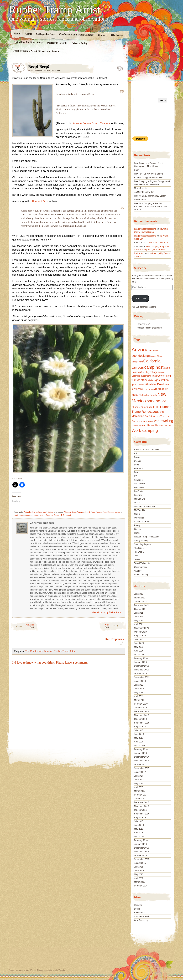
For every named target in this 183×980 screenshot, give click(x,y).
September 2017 (142, 768)
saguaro (28, 515)
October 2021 (140, 609)
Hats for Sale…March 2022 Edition (150, 196)
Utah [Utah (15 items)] (151, 421)
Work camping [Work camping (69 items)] (145, 430)
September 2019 (142, 677)
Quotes (137, 529)
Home (17, 34)
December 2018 (141, 711)
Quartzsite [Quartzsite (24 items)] (147, 407)
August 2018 (140, 727)
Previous (22, 626)
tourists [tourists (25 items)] (155, 416)
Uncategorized (141, 567)
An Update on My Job (144, 192)
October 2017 (140, 764)
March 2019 (140, 700)
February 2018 (141, 749)
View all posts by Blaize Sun (106, 612)
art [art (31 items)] (151, 350)
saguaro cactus (39, 515)
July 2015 (138, 867)
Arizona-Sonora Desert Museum (91, 123)
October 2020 (140, 632)
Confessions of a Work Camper (76, 35)
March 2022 (140, 598)
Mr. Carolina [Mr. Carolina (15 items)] (144, 395)
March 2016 (140, 837)
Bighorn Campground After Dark (149, 178)
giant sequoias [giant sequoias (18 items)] (139, 385)
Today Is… (139, 552)
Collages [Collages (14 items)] (162, 372)
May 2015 (139, 874)
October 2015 (140, 855)
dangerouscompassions (145, 229)
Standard (119, 67)
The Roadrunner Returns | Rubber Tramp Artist (50, 651)
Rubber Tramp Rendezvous (147, 537)
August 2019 (140, 681)
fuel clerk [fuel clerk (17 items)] (151, 380)
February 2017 (141, 795)
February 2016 (141, 840)
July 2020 (138, 639)
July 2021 (138, 613)
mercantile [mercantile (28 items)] (162, 389)
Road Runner (96, 512)
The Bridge (139, 548)
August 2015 (140, 863)
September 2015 (142, 859)
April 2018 (139, 742)
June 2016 (139, 825)
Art (135, 453)
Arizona (80, 512)
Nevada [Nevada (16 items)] (153, 395)
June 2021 (139, 617)
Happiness (139, 488)
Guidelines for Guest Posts (28, 42)
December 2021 (141, 605)
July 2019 (138, 685)
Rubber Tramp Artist (55, 10)
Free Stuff (139, 469)
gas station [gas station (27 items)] (162, 380)
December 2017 (141, 757)
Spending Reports (142, 544)
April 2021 (139, 624)
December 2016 (141, 802)
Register (138, 905)
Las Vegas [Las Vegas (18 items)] (150, 389)
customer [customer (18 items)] (145, 376)
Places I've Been (142, 522)
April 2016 (139, 833)
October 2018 (140, 719)
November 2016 (141, 806)
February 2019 (141, 704)
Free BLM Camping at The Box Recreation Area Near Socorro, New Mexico (151, 207)
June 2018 (139, 734)
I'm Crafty (138, 491)
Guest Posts (140, 484)
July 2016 (138, 821)
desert (87, 512)
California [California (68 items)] (152, 361)
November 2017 (141, 761)
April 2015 (139, 878)
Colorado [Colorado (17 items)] (136, 376)
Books (137, 457)
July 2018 (138, 730)
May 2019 (139, 692)
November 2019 (141, 670)
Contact (102, 35)
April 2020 (139, 651)
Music (137, 503)
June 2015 (139, 871)
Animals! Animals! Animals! (35, 512)
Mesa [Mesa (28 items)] (135, 395)
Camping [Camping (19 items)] (145, 372)
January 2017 (140, 799)
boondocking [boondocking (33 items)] (140, 356)
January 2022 (140, 602)
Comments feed (141, 916)
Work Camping (141, 575)
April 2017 (139, 787)
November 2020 (141, 628)
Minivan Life (140, 499)
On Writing (139, 518)
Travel (137, 560)
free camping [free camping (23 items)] (164, 376)
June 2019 (139, 689)
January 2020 (140, 662)
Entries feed (140, 913)
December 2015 (141, 848)
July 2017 (138, 776)
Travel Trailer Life (142, 563)
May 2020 (139, 647)
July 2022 (138, 594)
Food (136, 465)
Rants (137, 533)
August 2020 (140, 636)
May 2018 (139, 738)
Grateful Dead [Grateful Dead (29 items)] (155, 384)
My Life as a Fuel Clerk (145, 506)
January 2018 (140, 753)
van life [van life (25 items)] (146, 425)
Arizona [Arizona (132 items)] (140, 350)
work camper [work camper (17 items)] (165, 425)
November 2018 (141, 715)
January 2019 (140, 708)
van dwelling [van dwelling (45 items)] (163, 421)
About (28, 34)
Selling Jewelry (141, 541)
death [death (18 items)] (153, 376)
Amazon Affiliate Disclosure (149, 328)
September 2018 (142, 723)
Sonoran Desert (53, 515)
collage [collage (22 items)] (154, 372)
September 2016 (142, 814)
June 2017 (139, 780)
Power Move (140, 200)
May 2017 (139, 783)
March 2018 (140, 746)
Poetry (137, 525)
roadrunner (19, 515)
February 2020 (141, 658)
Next (116, 626)
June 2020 (139, 643)
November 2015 (141, 852)
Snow (137, 170)
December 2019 (141, 666)
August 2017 (140, 772)
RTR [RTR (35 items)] (156, 407)
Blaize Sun (55, 70)
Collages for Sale (45, 34)
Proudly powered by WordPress (22, 970)
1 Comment (66, 515)
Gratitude (138, 480)
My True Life (140, 510)
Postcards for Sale (57, 43)
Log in (137, 909)
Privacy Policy (79, 43)
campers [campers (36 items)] (138, 368)
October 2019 (140, 674)
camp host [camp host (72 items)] (154, 367)
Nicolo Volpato (59, 970)
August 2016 (140, 818)
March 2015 (140, 882)
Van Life (138, 571)
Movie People (140, 188)
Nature (51, 512)
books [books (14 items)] (156, 351)
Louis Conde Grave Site (157, 243)
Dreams (138, 461)
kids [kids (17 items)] (142, 389)
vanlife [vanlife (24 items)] (155, 425)
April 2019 (139, 696)
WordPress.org (141, 920)
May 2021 (139, 620)
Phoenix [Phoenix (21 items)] (136, 407)
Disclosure (117, 35)
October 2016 (140, 810)
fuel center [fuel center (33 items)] (139, 380)
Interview (138, 495)
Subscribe (140, 298)
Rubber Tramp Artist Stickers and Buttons (37, 51)
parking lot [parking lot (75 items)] (156, 401)
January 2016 (140, 844)
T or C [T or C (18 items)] (148, 416)
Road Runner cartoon (112, 512)
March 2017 (140, 791)
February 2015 (141, 886)
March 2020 (140, 655)
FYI (136, 476)
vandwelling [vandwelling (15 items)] (137, 425)
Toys (136, 556)
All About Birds (40, 201)
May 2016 (139, 829)
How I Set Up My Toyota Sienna (149, 174)
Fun (136, 472)
